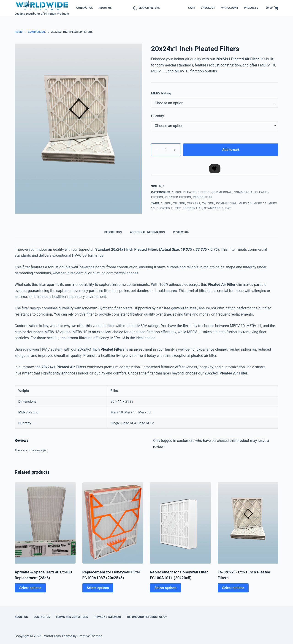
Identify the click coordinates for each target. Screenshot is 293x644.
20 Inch (179, 203)
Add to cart (231, 150)
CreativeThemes (90, 636)
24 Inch (208, 203)
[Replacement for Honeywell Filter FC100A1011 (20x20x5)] (180, 523)
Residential (203, 197)
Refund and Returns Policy (147, 617)
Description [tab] (113, 232)
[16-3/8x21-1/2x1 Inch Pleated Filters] (248, 523)
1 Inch (166, 203)
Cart (192, 8)
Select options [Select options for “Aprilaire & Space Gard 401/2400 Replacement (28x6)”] (30, 588)
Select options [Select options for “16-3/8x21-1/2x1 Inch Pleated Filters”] (233, 588)
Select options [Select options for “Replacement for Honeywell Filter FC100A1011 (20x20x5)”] (165, 588)
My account (229, 8)
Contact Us (84, 8)
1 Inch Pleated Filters (191, 192)
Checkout (208, 8)
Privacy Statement (107, 617)
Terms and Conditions (72, 617)
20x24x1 (194, 203)
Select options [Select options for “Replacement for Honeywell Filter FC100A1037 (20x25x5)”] (98, 588)
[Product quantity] (166, 150)
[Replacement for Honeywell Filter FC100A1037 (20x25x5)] (113, 523)
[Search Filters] (146, 8)
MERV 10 (245, 203)
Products (251, 8)
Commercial (222, 192)
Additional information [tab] (147, 232)
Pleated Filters (178, 197)
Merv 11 (260, 203)
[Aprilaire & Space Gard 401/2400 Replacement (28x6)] (45, 523)
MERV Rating (161, 93)
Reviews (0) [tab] (181, 232)
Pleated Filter (169, 208)
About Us (105, 8)
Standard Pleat (218, 208)
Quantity (157, 116)
